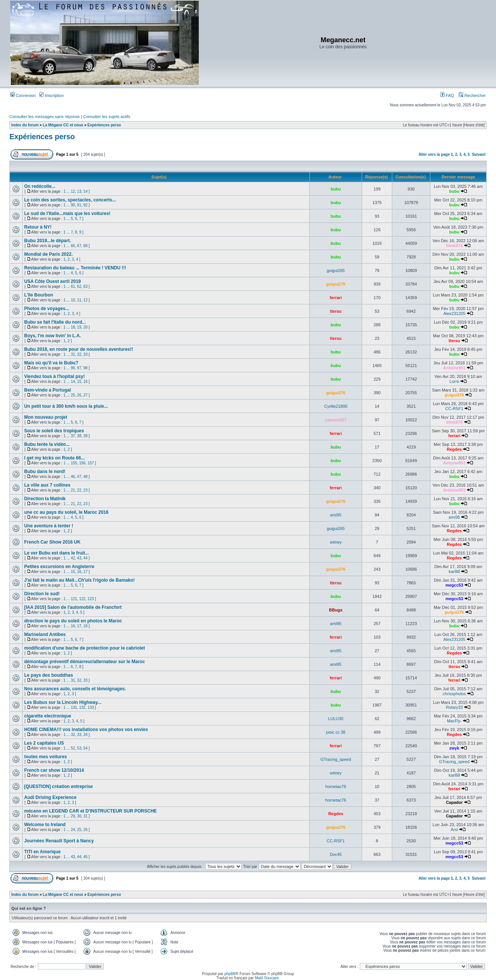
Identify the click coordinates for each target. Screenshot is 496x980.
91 (79, 205)
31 (73, 354)
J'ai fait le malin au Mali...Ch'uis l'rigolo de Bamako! (79, 580)
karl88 (454, 571)
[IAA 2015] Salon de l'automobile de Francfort (73, 607)
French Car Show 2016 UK (52, 542)
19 (79, 327)
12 (73, 191)
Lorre (455, 381)
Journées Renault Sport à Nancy (59, 841)
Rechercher (472, 95)
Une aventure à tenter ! (49, 526)
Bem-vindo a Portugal (48, 390)
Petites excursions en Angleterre (59, 567)
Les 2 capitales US (44, 743)
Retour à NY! (38, 227)
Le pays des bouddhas (48, 675)
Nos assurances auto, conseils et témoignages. (75, 689)
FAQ (447, 95)
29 (73, 816)
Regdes (455, 449)
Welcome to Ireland (45, 825)
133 (91, 707)
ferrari (336, 298)
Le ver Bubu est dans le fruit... (56, 553)
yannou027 (336, 420)
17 (85, 572)
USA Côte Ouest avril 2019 (52, 281)
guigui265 (336, 270)
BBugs (336, 610)
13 (79, 191)
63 (85, 286)
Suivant (479, 154)
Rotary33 (454, 707)
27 (85, 395)
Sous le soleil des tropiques (54, 431)
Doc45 (336, 854)
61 (73, 286)
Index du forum (25, 125)
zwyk (454, 748)
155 (74, 463)
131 (74, 707)
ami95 (336, 515)
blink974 (454, 246)
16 (85, 382)
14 (85, 191)
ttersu (336, 311)
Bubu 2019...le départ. (48, 241)
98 (85, 368)
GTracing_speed (336, 759)
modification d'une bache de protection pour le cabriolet (84, 648)
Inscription (51, 95)
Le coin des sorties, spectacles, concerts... (70, 200)
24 (73, 830)
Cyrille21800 (336, 406)
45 (85, 857)
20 (85, 327)
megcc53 (454, 585)
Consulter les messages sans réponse (45, 117)
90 (73, 205)
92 (85, 205)
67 (79, 246)
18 (73, 327)
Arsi (454, 829)
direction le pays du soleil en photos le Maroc (73, 621)
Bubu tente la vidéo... (47, 444)
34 (85, 735)
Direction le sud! (42, 594)
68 (85, 246)
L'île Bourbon (39, 295)
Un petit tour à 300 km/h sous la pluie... (66, 406)
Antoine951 (454, 368)
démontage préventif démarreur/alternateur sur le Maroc (84, 662)
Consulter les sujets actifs (107, 117)
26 (79, 395)
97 (79, 368)
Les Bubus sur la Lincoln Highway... (63, 702)
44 (85, 558)
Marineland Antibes (45, 634)
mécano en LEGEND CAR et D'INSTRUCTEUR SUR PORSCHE (91, 811)
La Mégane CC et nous (63, 125)
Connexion (23, 95)
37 (73, 436)
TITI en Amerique (42, 852)
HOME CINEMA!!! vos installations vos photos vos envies (86, 730)
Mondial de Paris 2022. (48, 254)
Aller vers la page (435, 154)
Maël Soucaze (267, 978)
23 (85, 490)
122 (82, 599)
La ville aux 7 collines (47, 485)
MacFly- (454, 721)
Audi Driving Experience (50, 797)
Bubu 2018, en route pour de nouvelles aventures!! (79, 349)
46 (73, 477)
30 (79, 816)
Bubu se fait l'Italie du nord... (55, 322)
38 (79, 436)
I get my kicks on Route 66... (55, 458)
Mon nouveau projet (46, 417)
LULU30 (336, 719)
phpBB (230, 974)
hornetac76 (336, 786)
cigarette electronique (48, 716)
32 (79, 354)
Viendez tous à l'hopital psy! (55, 376)
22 (79, 490)
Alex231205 (454, 313)
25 (73, 395)
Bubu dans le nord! (45, 472)
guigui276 (336, 284)
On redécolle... (40, 186)
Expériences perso (104, 125)
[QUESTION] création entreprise (58, 786)
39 (85, 436)
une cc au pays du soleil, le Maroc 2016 (66, 512)
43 (79, 558)
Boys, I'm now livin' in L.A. (52, 336)
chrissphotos (455, 694)
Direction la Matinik (45, 499)
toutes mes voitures (45, 757)
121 (74, 599)
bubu (336, 189)
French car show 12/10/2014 (54, 770)
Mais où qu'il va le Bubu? (51, 363)
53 (79, 748)
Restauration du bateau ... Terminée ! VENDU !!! (75, 268)
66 (73, 246)
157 (91, 463)
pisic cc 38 (336, 732)
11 (79, 300)
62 (79, 286)
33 (85, 354)
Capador (454, 802)
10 (73, 300)
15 (79, 382)
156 (82, 463)
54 (85, 748)
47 (79, 477)
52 (73, 748)
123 (91, 599)
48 (85, 477)
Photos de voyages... (47, 309)
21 (73, 490)
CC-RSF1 (455, 409)
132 (82, 707)
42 (73, 558)
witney (336, 542)
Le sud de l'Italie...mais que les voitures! (67, 214)
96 (73, 368)
